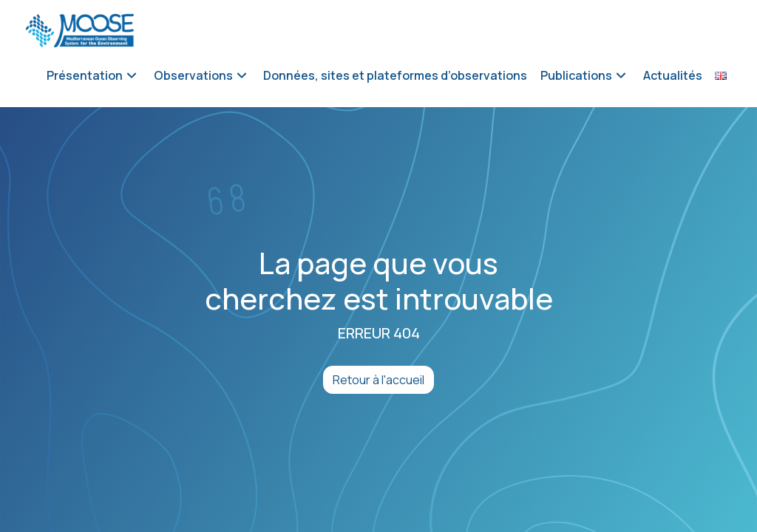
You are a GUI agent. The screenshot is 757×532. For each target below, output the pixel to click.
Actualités (673, 75)
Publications (576, 75)
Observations (193, 75)
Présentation (85, 75)
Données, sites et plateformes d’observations (395, 75)
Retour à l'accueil (378, 380)
